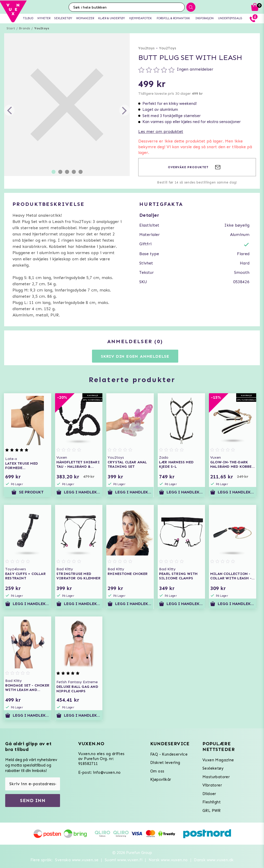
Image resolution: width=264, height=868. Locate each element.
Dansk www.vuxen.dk (214, 860)
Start (11, 28)
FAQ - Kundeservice (169, 754)
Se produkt (28, 492)
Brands (25, 28)
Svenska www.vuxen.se (77, 860)
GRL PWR (212, 811)
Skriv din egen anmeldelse (135, 356)
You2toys (42, 28)
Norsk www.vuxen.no (168, 860)
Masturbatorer (216, 777)
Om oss (157, 771)
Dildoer (209, 794)
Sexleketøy (213, 768)
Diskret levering (165, 763)
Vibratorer (212, 785)
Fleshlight (212, 802)
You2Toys (168, 48)
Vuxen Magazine (218, 760)
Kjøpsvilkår (161, 779)
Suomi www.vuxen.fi (124, 860)
